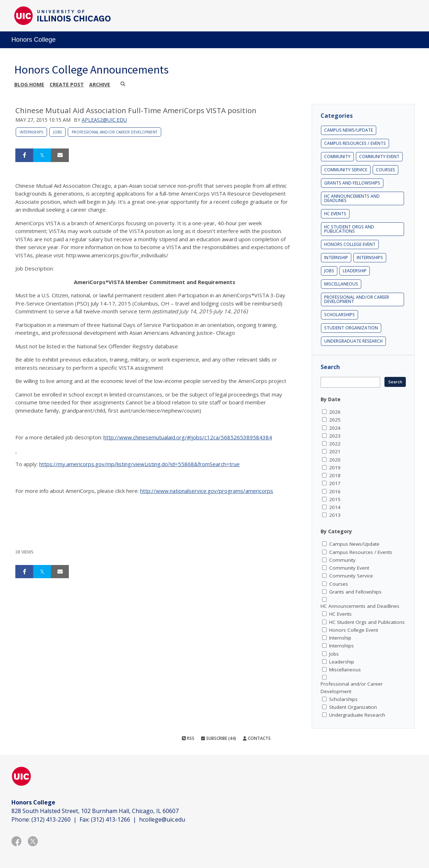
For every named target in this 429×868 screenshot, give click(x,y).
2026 (335, 412)
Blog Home (29, 84)
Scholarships (339, 315)
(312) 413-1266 (111, 819)
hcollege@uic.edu (162, 819)
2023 (335, 436)
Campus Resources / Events (355, 143)
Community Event (379, 157)
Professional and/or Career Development (114, 132)
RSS (188, 738)
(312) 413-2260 (51, 819)
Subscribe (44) (219, 738)
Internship (336, 258)
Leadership (355, 271)
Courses (385, 170)
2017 (335, 483)
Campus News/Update (349, 130)
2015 (335, 499)
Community (337, 157)
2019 (335, 468)
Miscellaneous (341, 284)
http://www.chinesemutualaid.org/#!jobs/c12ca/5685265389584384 (188, 437)
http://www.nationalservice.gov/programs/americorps (207, 491)
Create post (67, 84)
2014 (335, 507)
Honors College (34, 40)
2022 (335, 444)
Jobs (57, 132)
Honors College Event (350, 244)
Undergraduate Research (353, 341)
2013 (335, 515)
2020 (335, 460)
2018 (335, 475)
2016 (335, 491)
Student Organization (351, 328)
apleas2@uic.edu (104, 120)
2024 (335, 428)
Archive (100, 84)
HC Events (335, 214)
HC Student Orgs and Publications (349, 229)
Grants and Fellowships (352, 183)
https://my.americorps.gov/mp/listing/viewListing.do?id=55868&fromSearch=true (139, 464)
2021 (335, 451)
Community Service (346, 170)
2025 (335, 420)
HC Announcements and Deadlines (352, 198)
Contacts (257, 738)
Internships (31, 132)
